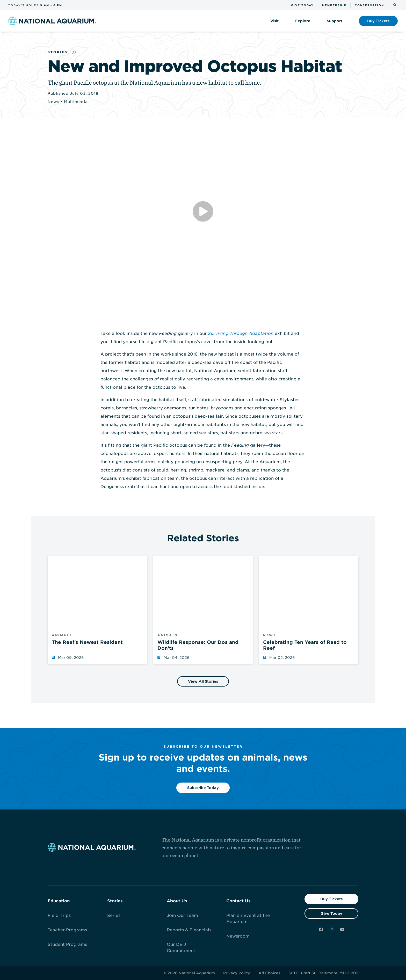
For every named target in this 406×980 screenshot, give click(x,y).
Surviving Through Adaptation (241, 333)
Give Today (331, 913)
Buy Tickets (331, 899)
